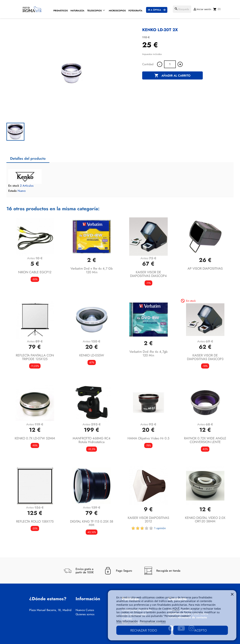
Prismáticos (61, 11)
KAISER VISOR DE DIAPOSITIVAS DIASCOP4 (148, 274)
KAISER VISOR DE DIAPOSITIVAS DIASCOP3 (205, 357)
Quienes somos (85, 614)
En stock (14, 186)
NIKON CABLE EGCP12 (35, 272)
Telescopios (94, 11)
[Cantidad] (170, 64)
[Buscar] (182, 9)
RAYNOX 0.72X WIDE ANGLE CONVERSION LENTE (205, 440)
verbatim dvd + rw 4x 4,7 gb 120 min (92, 270)
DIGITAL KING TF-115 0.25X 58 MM (92, 523)
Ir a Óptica (154, 10)
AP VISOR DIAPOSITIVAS (205, 269)
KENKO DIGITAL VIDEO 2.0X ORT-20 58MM (205, 520)
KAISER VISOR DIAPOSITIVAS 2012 (148, 520)
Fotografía (135, 11)
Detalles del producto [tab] (28, 159)
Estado (12, 191)
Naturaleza (77, 11)
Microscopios (117, 11)
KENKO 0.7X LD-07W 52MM (35, 438)
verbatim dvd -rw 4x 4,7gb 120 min (148, 354)
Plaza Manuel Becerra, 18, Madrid (50, 610)
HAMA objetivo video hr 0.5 (148, 438)
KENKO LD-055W (92, 355)
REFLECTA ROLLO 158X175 (35, 521)
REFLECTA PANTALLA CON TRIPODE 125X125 (35, 357)
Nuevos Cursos (85, 610)
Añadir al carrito (172, 76)
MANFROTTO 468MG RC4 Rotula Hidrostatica (92, 440)
